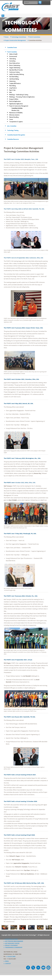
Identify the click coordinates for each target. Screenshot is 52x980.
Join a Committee (12, 126)
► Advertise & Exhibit (11, 939)
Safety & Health (13, 54)
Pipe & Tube (12, 90)
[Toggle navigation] (3, 16)
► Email (6, 961)
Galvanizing (12, 81)
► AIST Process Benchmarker (13, 941)
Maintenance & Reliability (16, 113)
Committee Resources (13, 139)
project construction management (15, 40)
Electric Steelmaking (15, 65)
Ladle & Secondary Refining (17, 74)
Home (7, 37)
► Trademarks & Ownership (13, 947)
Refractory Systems (14, 115)
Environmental (13, 56)
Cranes (11, 119)
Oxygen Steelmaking (15, 68)
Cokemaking (13, 59)
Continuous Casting (14, 72)
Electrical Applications (15, 101)
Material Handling (14, 117)
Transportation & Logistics (16, 122)
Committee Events (12, 47)
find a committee (35, 37)
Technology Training (13, 130)
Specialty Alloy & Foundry (16, 70)
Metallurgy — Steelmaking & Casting (19, 95)
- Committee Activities (17, 108)
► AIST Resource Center (11, 943)
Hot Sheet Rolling (14, 77)
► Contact (7, 964)
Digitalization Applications (16, 104)
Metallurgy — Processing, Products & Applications (22, 97)
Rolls (10, 92)
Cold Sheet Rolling (14, 79)
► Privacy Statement (11, 945)
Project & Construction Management (19, 106)
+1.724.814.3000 (11, 957)
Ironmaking (12, 61)
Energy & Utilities (14, 99)
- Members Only (15, 110)
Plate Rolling (12, 86)
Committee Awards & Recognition (16, 135)
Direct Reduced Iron (15, 63)
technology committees (19, 37)
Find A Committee (12, 52)
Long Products (13, 88)
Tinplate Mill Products (15, 83)
